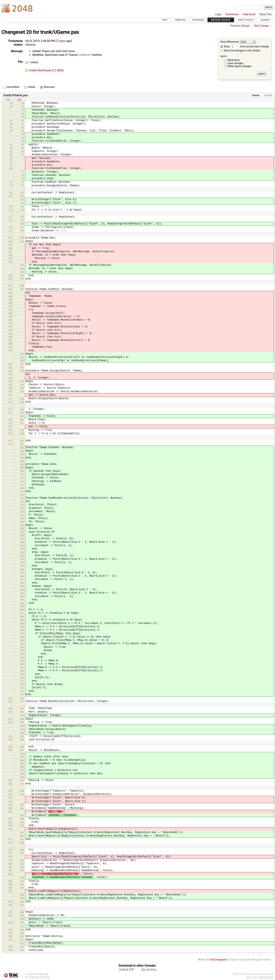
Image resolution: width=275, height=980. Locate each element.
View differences (230, 42)
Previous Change (240, 26)
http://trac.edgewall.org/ (260, 977)
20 (29, 32)
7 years (61, 41)
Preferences (232, 14)
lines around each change (250, 47)
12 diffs (58, 70)
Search (265, 20)
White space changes (240, 66)
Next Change (261, 26)
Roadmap (198, 20)
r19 (8, 100)
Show (225, 47)
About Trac (266, 14)
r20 (19, 100)
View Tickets (246, 20)
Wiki (165, 20)
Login (218, 14)
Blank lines (234, 60)
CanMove (84, 55)
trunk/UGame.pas (60, 32)
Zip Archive (149, 970)
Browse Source (221, 20)
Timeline (180, 20)
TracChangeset (218, 960)
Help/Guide (249, 14)
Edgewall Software (39, 977)
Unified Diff (126, 970)
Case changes (235, 63)
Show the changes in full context (240, 51)
